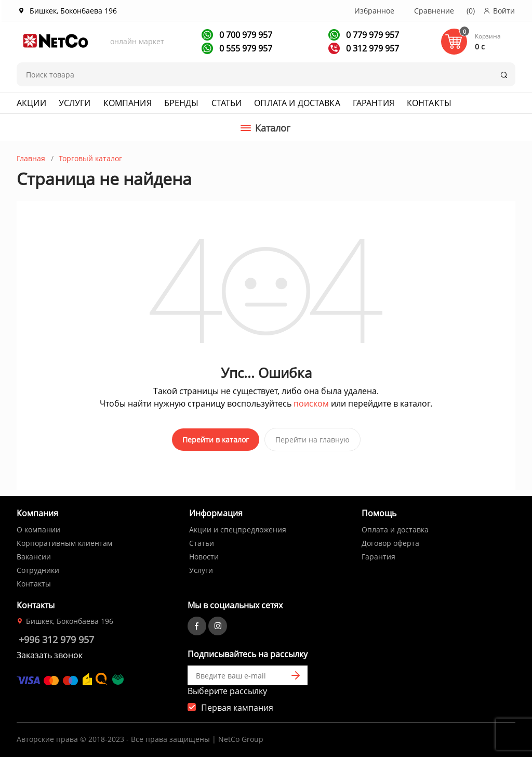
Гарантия (374, 103)
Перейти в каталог (216, 440)
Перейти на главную (312, 440)
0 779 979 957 (371, 35)
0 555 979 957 (245, 48)
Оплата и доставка (297, 103)
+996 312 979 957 (56, 638)
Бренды (182, 103)
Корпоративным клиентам (64, 542)
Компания (128, 103)
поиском (311, 403)
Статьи (227, 103)
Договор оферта (390, 542)
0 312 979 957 (371, 48)
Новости (204, 556)
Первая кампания (237, 707)
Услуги (75, 103)
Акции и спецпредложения (238, 528)
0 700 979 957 (245, 35)
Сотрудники (38, 569)
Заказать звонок (50, 654)
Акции (31, 103)
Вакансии (34, 556)
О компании (38, 528)
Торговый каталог (90, 158)
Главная (31, 158)
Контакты (429, 103)
